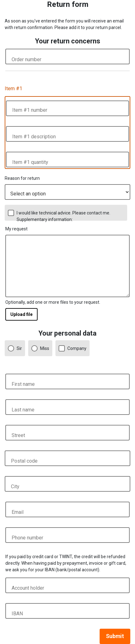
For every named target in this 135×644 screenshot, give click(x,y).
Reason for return (22, 178)
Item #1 (13, 88)
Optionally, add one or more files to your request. (53, 302)
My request (16, 229)
